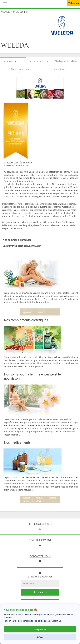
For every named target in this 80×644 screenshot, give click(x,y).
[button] (4, 4)
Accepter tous (40, 629)
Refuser (40, 637)
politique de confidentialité (50, 621)
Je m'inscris (40, 592)
